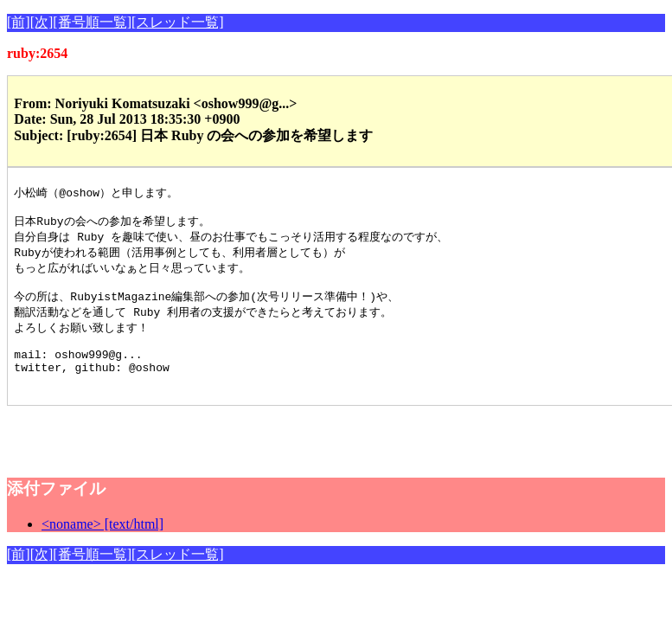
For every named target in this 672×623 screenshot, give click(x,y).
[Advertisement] (209, 454)
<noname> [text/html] (102, 546)
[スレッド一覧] (178, 22)
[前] (19, 22)
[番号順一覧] (92, 22)
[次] (42, 22)
